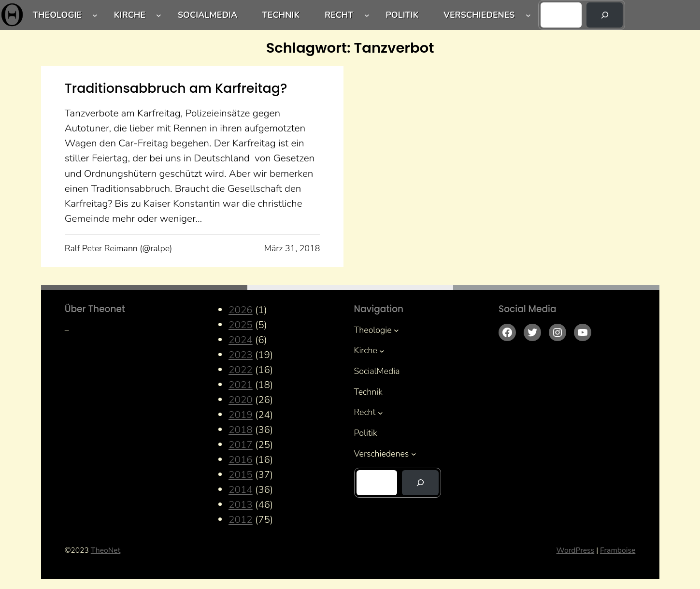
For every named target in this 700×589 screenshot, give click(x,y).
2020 (241, 400)
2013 (241, 504)
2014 (241, 489)
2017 (241, 445)
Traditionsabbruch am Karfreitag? (176, 88)
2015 (241, 474)
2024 (241, 340)
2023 (241, 355)
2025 (241, 325)
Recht (339, 15)
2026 (241, 310)
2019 (241, 415)
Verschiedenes (479, 15)
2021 (241, 385)
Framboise (618, 550)
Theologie (57, 15)
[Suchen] (605, 15)
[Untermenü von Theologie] (95, 15)
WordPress (576, 550)
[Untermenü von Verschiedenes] (528, 15)
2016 (241, 460)
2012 (241, 519)
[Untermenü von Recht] (367, 15)
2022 (241, 370)
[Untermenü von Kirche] (159, 15)
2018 (241, 430)
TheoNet (106, 550)
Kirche (130, 15)
